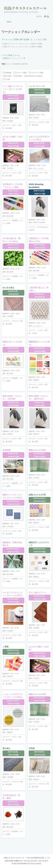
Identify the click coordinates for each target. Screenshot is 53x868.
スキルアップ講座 (36, 73)
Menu (9, 22)
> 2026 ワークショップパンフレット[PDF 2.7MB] (22, 44)
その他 (6, 79)
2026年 (17, 64)
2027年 (25, 64)
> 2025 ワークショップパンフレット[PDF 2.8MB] (22, 47)
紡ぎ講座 (18, 76)
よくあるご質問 (40, 39)
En (41, 16)
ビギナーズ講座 (20, 73)
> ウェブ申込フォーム (11, 55)
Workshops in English (33, 76)
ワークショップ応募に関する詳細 (15, 39)
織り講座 (7, 76)
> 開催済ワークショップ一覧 (13, 58)
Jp (37, 16)
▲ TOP (47, 858)
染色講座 (7, 73)
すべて (10, 64)
